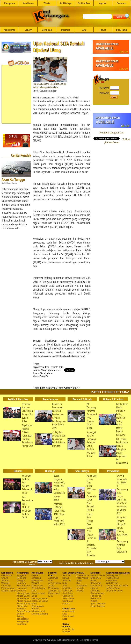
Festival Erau (84, 3)
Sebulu (20, 614)
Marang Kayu (23, 593)
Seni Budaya (65, 3)
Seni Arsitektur (67, 587)
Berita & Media (98, 575)
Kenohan (21, 583)
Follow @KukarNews (117, 141)
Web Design (112, 583)
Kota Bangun (23, 586)
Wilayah (5, 583)
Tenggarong (23, 619)
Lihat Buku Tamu (114, 591)
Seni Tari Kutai (67, 582)
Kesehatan (96, 583)
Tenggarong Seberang (23, 623)
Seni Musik (68, 596)
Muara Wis (22, 606)
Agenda (103, 3)
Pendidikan (96, 596)
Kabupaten (9, 3)
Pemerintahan (8, 588)
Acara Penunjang (54, 587)
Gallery (28, 30)
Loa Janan (22, 588)
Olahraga (95, 591)
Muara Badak (23, 596)
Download (47, 30)
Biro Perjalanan (82, 584)
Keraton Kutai (38, 593)
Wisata (47, 3)
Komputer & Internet (96, 587)
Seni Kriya (67, 591)
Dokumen (121, 3)
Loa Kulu (21, 591)
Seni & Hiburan (98, 603)
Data (84, 30)
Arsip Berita (9, 30)
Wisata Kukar (83, 575)
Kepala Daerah (9, 591)
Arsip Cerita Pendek (68, 630)
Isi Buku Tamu (113, 588)
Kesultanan (28, 3)
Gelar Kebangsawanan (40, 597)
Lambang (6, 586)
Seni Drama (68, 598)
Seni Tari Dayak (67, 577)
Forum (103, 30)
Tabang (21, 616)
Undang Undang (40, 614)
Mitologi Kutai (38, 611)
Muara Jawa (23, 598)
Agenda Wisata (80, 589)
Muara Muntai (24, 603)
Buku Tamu (121, 30)
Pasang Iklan (112, 578)
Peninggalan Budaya (38, 607)
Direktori (65, 30)
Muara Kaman (24, 601)
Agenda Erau (55, 591)
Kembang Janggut (22, 579)
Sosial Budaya (97, 606)
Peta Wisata (82, 578)
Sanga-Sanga (24, 611)
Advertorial (111, 580)
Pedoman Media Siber (117, 586)
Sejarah (5, 580)
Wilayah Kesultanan (37, 584)
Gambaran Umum (7, 577)
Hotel (79, 580)
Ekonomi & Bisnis (96, 579)
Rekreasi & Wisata (96, 600)
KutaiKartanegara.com (112, 133)
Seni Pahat (68, 593)
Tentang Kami (113, 575)
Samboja (21, 609)
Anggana (21, 575)
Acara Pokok (55, 583)
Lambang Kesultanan (37, 579)
